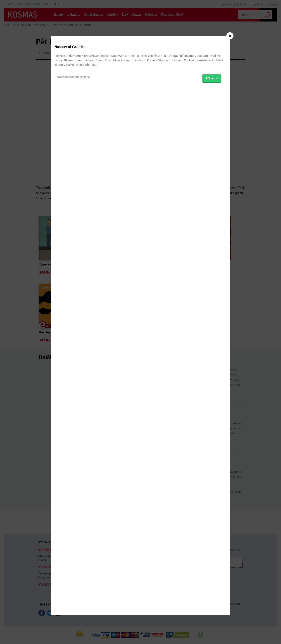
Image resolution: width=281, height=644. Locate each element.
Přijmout (212, 343)
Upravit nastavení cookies (72, 341)
